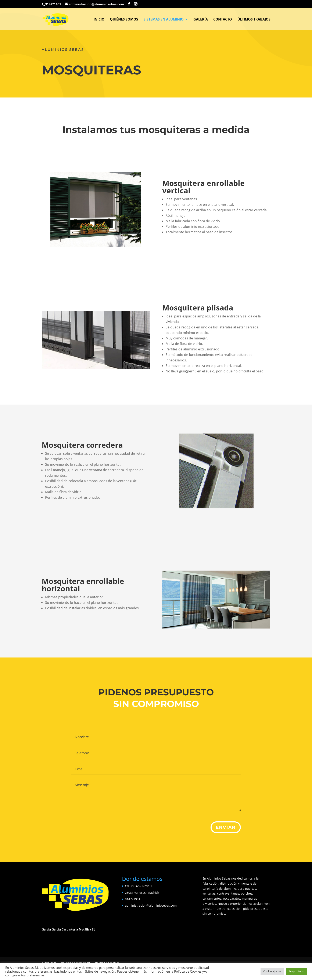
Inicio (99, 20)
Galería (201, 20)
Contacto (223, 20)
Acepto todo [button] (296, 971)
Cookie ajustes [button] (272, 971)
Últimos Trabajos (254, 20)
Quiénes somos (124, 20)
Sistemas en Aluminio (164, 20)
